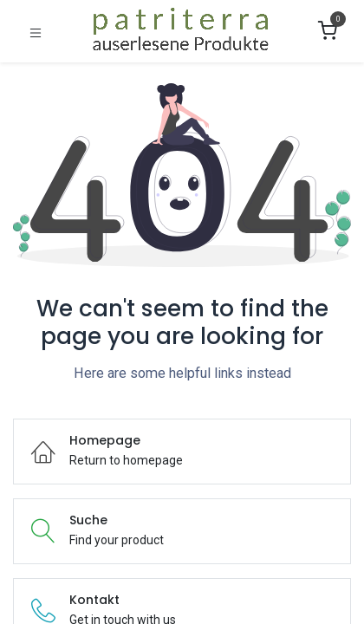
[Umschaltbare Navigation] (36, 32)
